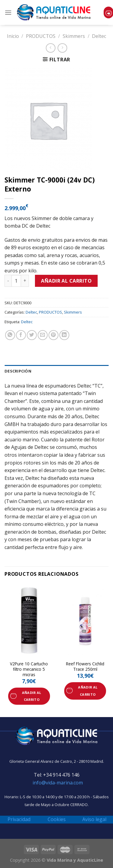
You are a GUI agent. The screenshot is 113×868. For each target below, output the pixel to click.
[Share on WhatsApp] (10, 335)
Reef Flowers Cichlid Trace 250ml (85, 666)
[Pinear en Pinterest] (53, 335)
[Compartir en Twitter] (32, 335)
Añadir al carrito (66, 281)
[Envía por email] (43, 335)
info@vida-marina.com (58, 783)
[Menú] (8, 12)
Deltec (99, 36)
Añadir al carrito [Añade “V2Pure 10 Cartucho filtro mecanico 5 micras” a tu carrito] (32, 696)
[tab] (56, 371)
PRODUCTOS (41, 36)
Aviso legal (94, 819)
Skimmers (74, 36)
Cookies (57, 819)
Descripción (18, 371)
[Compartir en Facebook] (21, 335)
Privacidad (19, 819)
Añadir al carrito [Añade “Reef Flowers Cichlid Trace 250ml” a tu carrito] (88, 691)
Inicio (13, 36)
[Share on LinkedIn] (64, 335)
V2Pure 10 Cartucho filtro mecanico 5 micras (29, 669)
